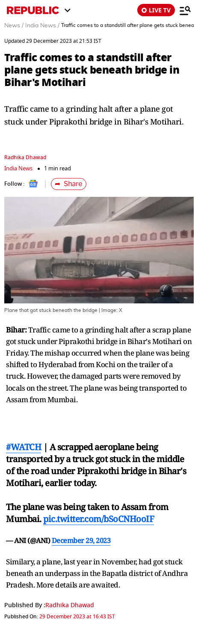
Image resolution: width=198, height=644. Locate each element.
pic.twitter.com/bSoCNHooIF (99, 519)
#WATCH (24, 447)
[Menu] (185, 10)
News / (14, 26)
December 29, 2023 (81, 540)
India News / (42, 26)
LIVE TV (156, 10)
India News (18, 168)
